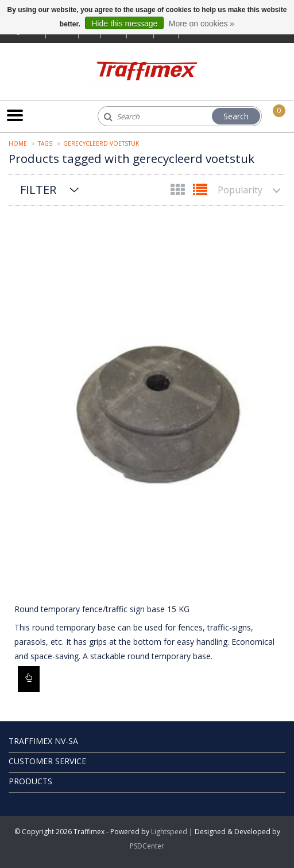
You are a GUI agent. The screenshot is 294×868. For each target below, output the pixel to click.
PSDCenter (147, 846)
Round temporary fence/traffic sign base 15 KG (102, 609)
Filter (38, 190)
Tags (45, 143)
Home (18, 143)
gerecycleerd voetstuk (101, 143)
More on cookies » (202, 24)
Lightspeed (169, 832)
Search (236, 116)
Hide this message (124, 24)
